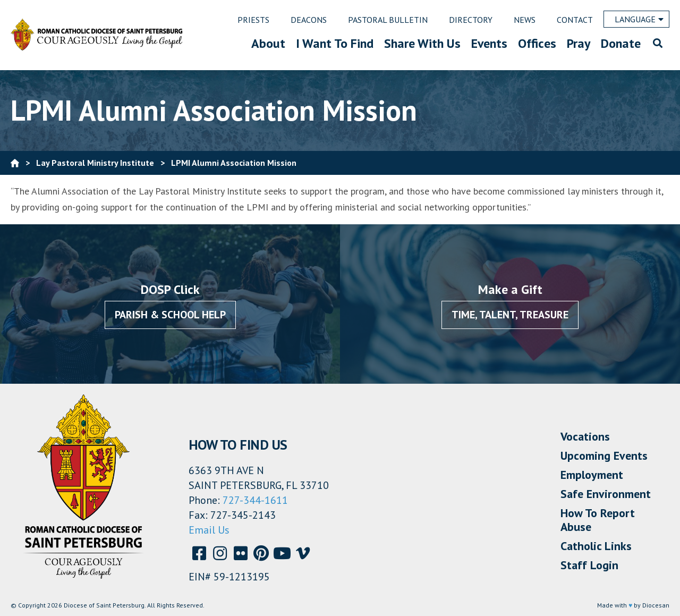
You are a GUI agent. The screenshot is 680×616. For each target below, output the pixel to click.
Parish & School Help (170, 315)
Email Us (209, 530)
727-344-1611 (255, 500)
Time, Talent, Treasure (510, 315)
